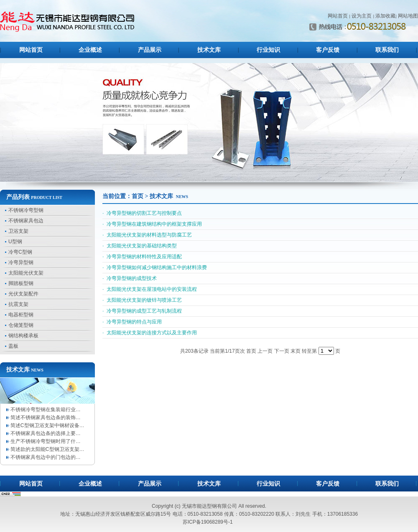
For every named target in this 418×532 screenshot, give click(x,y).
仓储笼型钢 (21, 325)
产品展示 (150, 50)
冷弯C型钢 (20, 252)
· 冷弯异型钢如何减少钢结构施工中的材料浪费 (155, 267)
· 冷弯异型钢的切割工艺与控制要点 (142, 213)
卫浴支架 (18, 231)
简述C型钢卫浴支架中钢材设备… (47, 425)
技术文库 (209, 50)
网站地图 (408, 16)
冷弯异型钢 (21, 262)
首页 (138, 196)
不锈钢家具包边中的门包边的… (46, 457)
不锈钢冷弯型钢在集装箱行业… (46, 410)
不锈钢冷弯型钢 (26, 210)
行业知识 (268, 50)
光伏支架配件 (23, 294)
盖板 (13, 346)
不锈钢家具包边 (26, 221)
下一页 (282, 351)
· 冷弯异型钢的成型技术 (130, 278)
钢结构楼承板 (23, 336)
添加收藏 (385, 16)
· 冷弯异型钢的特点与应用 (132, 322)
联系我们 (387, 50)
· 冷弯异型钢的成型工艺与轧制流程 (142, 311)
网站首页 (338, 16)
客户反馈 (328, 50)
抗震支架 (18, 304)
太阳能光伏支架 (26, 273)
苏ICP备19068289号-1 (208, 522)
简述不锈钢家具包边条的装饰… (46, 417)
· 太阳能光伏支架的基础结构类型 (140, 246)
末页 (296, 351)
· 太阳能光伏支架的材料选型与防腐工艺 (147, 235)
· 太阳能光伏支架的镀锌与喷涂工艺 (142, 300)
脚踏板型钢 (21, 283)
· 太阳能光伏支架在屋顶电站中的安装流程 (150, 289)
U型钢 (15, 242)
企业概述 (90, 50)
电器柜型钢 (21, 315)
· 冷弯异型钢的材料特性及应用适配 (142, 257)
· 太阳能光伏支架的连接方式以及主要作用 (150, 333)
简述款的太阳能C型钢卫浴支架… (47, 449)
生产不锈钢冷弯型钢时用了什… (46, 441)
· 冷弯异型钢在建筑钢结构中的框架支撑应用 (152, 224)
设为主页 (362, 16)
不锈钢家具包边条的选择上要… (46, 433)
